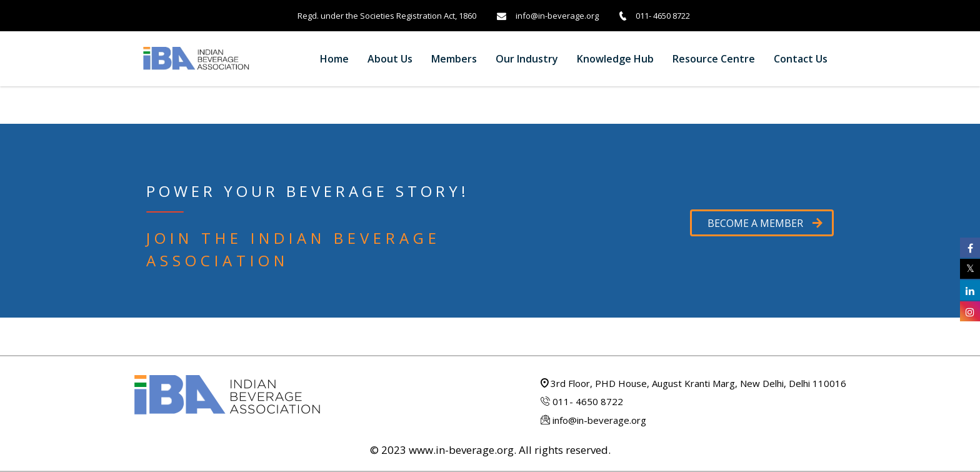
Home (334, 59)
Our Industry (527, 59)
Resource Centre (714, 59)
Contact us (801, 59)
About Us (390, 59)
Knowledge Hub (615, 59)
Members (454, 59)
